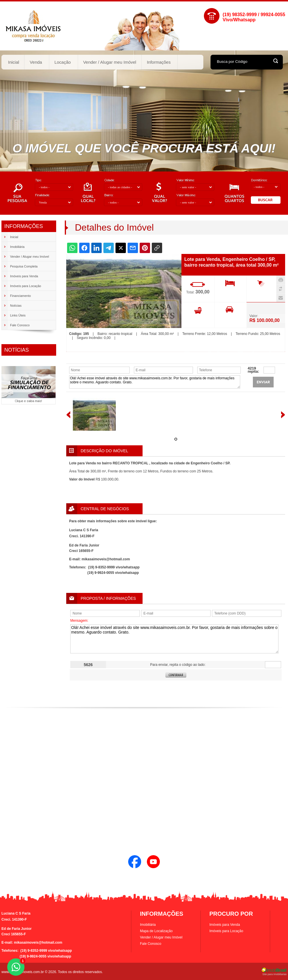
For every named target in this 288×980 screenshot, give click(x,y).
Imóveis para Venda (225, 925)
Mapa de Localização (156, 931)
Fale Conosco (151, 944)
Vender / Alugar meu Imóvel (110, 62)
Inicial (14, 62)
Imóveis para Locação (226, 931)
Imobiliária (148, 925)
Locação (63, 62)
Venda (36, 62)
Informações (159, 62)
